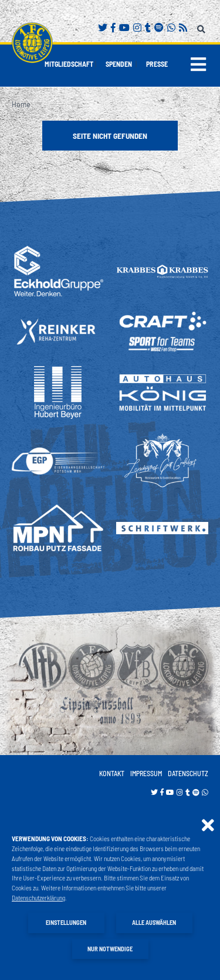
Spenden (119, 64)
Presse (157, 64)
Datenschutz (188, 773)
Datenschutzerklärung (38, 898)
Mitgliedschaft (69, 64)
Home (21, 104)
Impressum (146, 773)
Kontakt (112, 773)
